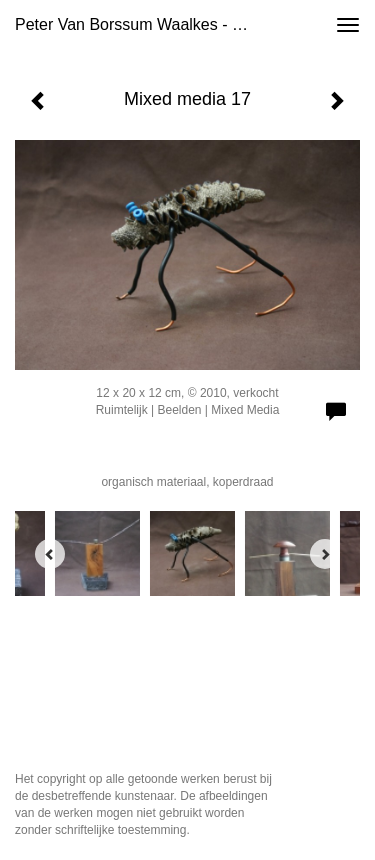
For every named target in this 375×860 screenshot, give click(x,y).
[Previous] (50, 554)
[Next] (325, 554)
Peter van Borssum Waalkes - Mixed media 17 (143, 24)
